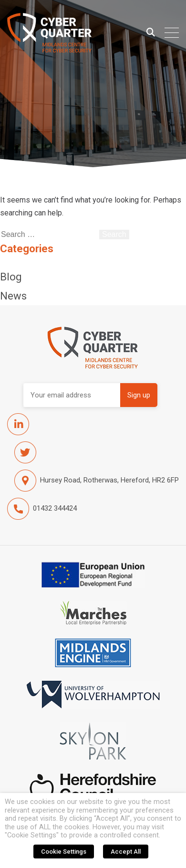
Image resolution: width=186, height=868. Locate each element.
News (13, 296)
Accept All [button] (126, 852)
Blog (11, 277)
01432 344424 (42, 509)
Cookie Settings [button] (64, 852)
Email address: (72, 395)
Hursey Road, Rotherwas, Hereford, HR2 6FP (97, 481)
